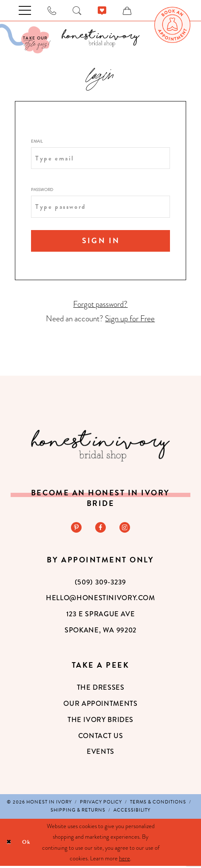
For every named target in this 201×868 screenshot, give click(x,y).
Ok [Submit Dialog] (29, 844)
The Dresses (101, 690)
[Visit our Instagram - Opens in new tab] (126, 529)
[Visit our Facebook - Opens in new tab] (101, 529)
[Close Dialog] (10, 844)
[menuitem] (172, 25)
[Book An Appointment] (172, 25)
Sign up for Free (130, 320)
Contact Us (100, 737)
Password (42, 189)
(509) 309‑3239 (100, 584)
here (125, 860)
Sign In (101, 240)
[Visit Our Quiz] (25, 39)
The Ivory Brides (100, 721)
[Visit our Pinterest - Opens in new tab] (75, 529)
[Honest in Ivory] (101, 446)
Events (100, 754)
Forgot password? (100, 305)
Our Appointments (100, 705)
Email (37, 141)
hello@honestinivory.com (100, 600)
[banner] (100, 38)
